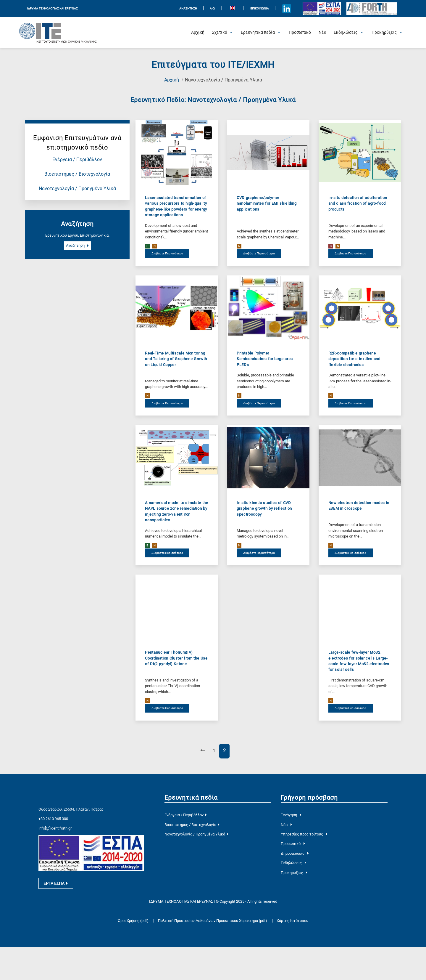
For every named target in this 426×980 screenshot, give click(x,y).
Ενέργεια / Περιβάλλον (77, 160)
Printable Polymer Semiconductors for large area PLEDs (265, 359)
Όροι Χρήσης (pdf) (133, 954)
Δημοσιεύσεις (295, 853)
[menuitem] (233, 9)
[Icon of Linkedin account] (287, 9)
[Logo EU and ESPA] (322, 9)
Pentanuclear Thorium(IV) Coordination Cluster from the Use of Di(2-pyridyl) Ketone (176, 658)
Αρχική (172, 80)
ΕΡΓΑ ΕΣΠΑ (56, 917)
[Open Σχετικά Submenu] (220, 33)
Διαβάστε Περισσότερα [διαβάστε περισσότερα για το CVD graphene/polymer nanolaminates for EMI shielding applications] (259, 254)
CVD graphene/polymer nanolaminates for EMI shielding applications (267, 203)
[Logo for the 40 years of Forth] (372, 9)
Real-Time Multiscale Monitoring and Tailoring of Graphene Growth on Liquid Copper (176, 359)
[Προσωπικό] (300, 33)
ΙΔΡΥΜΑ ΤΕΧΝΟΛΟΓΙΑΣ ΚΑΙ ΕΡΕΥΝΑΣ (52, 8)
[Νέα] (322, 33)
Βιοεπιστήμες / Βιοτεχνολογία (77, 174)
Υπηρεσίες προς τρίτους (304, 834)
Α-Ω (212, 8)
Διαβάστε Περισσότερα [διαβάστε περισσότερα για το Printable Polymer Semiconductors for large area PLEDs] (259, 403)
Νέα (286, 825)
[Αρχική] (198, 33)
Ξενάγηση (291, 815)
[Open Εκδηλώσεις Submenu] (346, 33)
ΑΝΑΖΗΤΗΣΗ (188, 8)
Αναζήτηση (77, 246)
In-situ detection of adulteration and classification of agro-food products (358, 203)
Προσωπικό (293, 844)
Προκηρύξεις (294, 873)
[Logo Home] (58, 33)
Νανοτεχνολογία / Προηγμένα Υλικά (77, 189)
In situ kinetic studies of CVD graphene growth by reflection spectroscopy (264, 509)
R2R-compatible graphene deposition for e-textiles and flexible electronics (354, 359)
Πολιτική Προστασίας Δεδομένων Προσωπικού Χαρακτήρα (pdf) (213, 954)
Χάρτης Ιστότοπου (292, 954)
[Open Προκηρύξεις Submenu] (384, 33)
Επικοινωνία (260, 8)
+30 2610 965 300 (53, 848)
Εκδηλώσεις (293, 863)
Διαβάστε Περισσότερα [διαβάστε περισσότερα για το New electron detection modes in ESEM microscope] (350, 553)
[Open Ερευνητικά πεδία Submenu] (258, 33)
